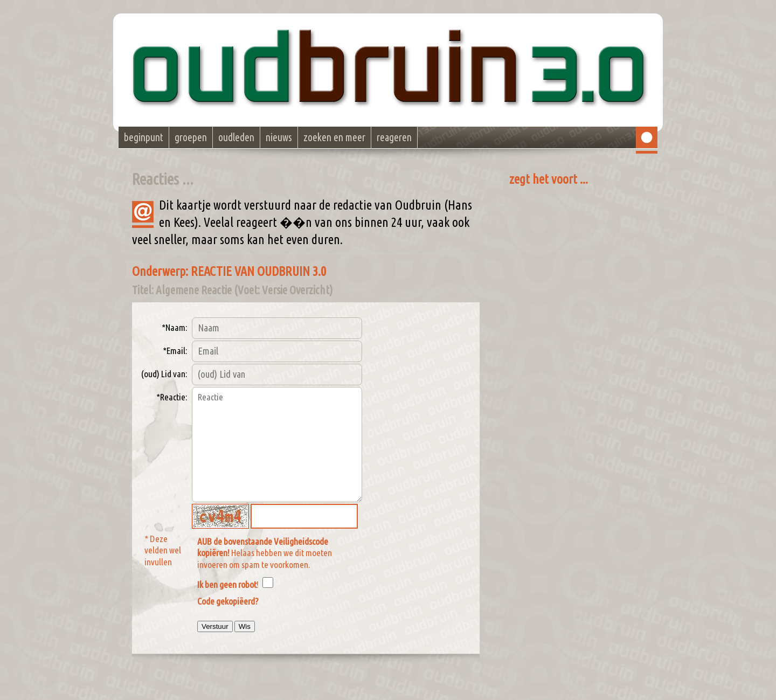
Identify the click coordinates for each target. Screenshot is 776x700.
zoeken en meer (334, 137)
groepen (191, 137)
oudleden (236, 137)
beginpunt (144, 137)
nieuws (279, 137)
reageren (394, 137)
